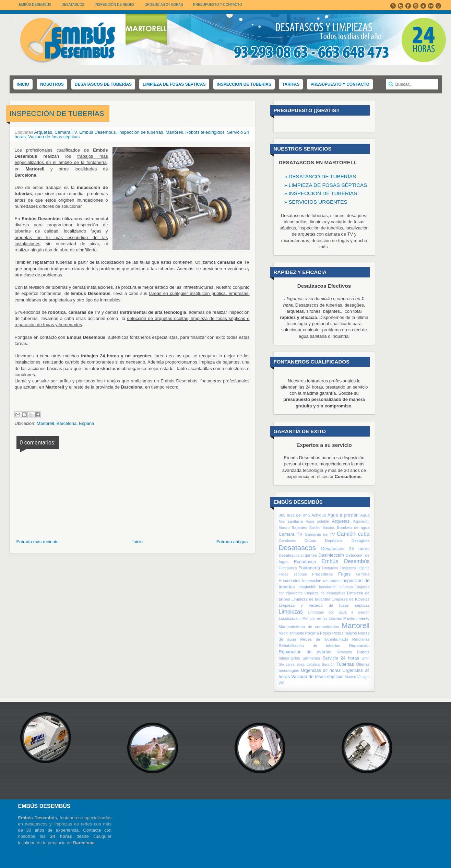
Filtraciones (288, 568)
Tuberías (345, 664)
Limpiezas (291, 612)
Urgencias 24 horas (321, 670)
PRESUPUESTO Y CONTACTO (217, 5)
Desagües (361, 540)
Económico (305, 562)
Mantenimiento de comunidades (309, 626)
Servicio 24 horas (341, 658)
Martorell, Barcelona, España (66, 423)
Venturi (351, 677)
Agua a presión (343, 515)
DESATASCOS (73, 5)
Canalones (287, 541)
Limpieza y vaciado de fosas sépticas (324, 605)
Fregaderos (322, 574)
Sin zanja (287, 664)
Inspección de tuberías (141, 132)
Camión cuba (353, 534)
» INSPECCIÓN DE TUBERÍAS (321, 193)
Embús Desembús (35, 5)
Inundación (328, 587)
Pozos (325, 633)
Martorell (174, 132)
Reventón (344, 652)
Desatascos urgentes (298, 555)
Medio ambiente (292, 633)
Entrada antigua (232, 542)
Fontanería (309, 568)
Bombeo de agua (353, 527)
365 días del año (294, 515)
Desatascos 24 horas (345, 549)
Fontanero (330, 568)
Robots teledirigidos (205, 132)
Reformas (361, 639)
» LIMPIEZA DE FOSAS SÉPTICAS (326, 185)
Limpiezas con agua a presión (339, 612)
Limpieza (346, 587)
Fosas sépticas (293, 574)
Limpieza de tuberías (351, 599)
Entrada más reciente (38, 542)
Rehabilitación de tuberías (310, 645)
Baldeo (315, 528)
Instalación (307, 587)
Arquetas (43, 132)
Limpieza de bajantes (311, 599)
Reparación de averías (305, 652)
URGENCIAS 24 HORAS (164, 5)
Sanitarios (311, 658)
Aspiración (361, 521)
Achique (319, 515)
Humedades (290, 580)
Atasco (284, 528)
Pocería (312, 633)
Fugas (344, 574)
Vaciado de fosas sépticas (54, 137)
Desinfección (331, 555)
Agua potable (317, 521)
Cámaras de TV (320, 534)
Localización (290, 618)
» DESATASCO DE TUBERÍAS (320, 176)
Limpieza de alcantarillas (325, 593)
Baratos (329, 528)
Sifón (366, 658)
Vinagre (364, 677)
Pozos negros (345, 633)
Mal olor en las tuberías (322, 619)
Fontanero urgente (354, 568)
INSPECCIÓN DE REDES (115, 5)
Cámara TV (66, 132)
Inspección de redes (321, 580)
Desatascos (298, 548)
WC (282, 683)
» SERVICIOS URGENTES (316, 202)
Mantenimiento (357, 618)
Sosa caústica (308, 664)
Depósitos (334, 540)
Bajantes (299, 527)
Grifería (363, 574)
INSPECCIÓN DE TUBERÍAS (57, 113)
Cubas (310, 540)
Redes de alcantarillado (324, 639)
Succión (328, 664)
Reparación (359, 645)
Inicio (138, 542)
